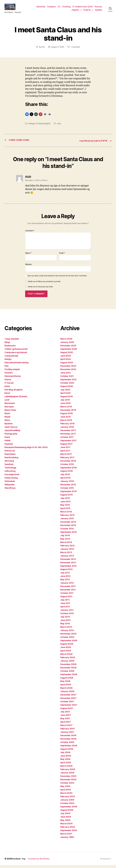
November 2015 (68, 488)
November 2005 (68, 782)
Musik (7, 420)
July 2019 (65, 403)
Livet (7, 403)
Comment (30, 234)
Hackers (9, 376)
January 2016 (67, 484)
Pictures (98, 8)
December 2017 (68, 433)
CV (59, 8)
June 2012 (65, 579)
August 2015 (66, 498)
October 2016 (67, 467)
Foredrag (66, 8)
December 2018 (68, 413)
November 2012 (68, 565)
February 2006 (68, 772)
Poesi (7, 440)
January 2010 (67, 633)
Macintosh (10, 406)
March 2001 (66, 837)
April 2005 (66, 793)
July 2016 (65, 477)
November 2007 (68, 701)
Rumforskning (11, 460)
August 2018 (66, 416)
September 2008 (69, 677)
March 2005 (66, 796)
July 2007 (65, 715)
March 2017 (66, 457)
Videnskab (10, 484)
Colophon (51, 8)
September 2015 (68, 494)
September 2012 (68, 569)
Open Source (11, 430)
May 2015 (65, 508)
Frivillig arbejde (12, 372)
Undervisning (11, 481)
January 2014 (67, 552)
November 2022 (68, 372)
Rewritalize (10, 457)
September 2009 (69, 643)
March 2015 (66, 515)
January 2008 (67, 694)
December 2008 (68, 667)
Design (8, 362)
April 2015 (65, 511)
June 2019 (65, 406)
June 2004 (66, 820)
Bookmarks (10, 349)
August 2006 (67, 752)
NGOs (7, 423)
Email (62, 256)
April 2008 (66, 687)
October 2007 (67, 704)
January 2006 (67, 776)
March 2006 (66, 769)
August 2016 (66, 474)
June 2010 (65, 623)
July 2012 (65, 576)
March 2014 (66, 545)
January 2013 (67, 559)
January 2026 (67, 345)
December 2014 (68, 525)
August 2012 (66, 572)
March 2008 (66, 691)
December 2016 (68, 464)
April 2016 (65, 481)
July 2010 (65, 620)
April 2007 (65, 725)
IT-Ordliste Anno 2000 (83, 8)
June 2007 (66, 718)
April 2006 (66, 765)
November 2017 (68, 437)
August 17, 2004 (57, 50)
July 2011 (65, 603)
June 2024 (66, 359)
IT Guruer (9, 386)
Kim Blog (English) (43, 127)
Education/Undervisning (16, 365)
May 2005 (65, 789)
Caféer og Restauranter (16, 352)
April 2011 (65, 610)
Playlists (75, 12)
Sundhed (9, 467)
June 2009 (66, 650)
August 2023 (67, 365)
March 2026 (66, 342)
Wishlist (98, 12)
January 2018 (67, 430)
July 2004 (65, 816)
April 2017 (65, 454)
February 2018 (67, 426)
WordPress (10, 491)
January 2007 (67, 735)
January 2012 (67, 586)
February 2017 (67, 460)
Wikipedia (10, 488)
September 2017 (68, 443)
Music (7, 416)
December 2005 (68, 779)
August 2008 (67, 681)
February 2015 (67, 518)
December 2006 (68, 738)
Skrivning (9, 464)
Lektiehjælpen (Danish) (16, 399)
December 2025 (68, 349)
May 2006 (65, 762)
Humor (8, 382)
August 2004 (67, 813)
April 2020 (65, 396)
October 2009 (67, 640)
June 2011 (65, 606)
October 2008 (67, 674)
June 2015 (65, 504)
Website (28, 267)
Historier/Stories (13, 379)
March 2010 (66, 630)
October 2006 (67, 745)
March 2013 (66, 555)
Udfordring (10, 474)
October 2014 (67, 532)
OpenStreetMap (12, 433)
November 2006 (68, 742)
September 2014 (68, 535)
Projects (87, 12)
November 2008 (68, 671)
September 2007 (69, 708)
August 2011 (66, 599)
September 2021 (68, 382)
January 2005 (67, 803)
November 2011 (68, 593)
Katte (7, 389)
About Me (41, 8)
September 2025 (69, 352)
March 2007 (66, 728)
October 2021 (67, 379)
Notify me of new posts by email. (40, 289)
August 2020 (67, 389)
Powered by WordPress (40, 862)
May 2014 (65, 542)
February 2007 (68, 732)
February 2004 (68, 830)
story (60, 127)
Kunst (7, 396)
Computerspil (11, 359)
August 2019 (66, 399)
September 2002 (69, 833)
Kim (43, 50)
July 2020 (65, 393)
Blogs (33, 127)
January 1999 (67, 840)
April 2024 (65, 362)
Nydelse (9, 426)
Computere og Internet (16, 355)
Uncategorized (12, 477)
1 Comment (76, 50)
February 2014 (67, 549)
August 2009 (67, 647)
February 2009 (68, 660)
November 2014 (68, 528)
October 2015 (67, 491)
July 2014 (65, 538)
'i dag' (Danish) (12, 342)
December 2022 (68, 369)
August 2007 (67, 711)
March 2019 (66, 410)
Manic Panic (10, 413)
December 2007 (68, 698)
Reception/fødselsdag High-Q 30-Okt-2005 (26, 450)
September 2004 (69, 810)
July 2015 (65, 501)
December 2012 (68, 562)
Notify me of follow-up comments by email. (44, 284)
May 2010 (65, 626)
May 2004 (65, 823)
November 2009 (68, 637)
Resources (10, 454)
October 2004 (67, 806)
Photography (11, 437)
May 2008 (65, 684)
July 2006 (65, 755)
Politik (7, 443)
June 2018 (65, 420)
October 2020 (67, 386)
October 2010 (67, 616)
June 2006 (66, 759)
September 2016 (68, 471)
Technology (10, 471)
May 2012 (65, 582)
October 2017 (67, 440)
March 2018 (66, 423)
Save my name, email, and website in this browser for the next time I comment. (57, 279)
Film (7, 369)
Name (28, 256)
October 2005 (67, 786)
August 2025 (67, 355)
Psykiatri (9, 447)
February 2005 (68, 799)
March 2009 (66, 657)
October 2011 (67, 596)
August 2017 (66, 447)
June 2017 (65, 450)
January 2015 (67, 521)
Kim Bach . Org (19, 862)
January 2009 (67, 664)
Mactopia (9, 410)
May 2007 (65, 721)
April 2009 (66, 654)
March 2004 (66, 826)
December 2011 (68, 589)
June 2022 (65, 376)
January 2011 (67, 613)
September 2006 (69, 749)
